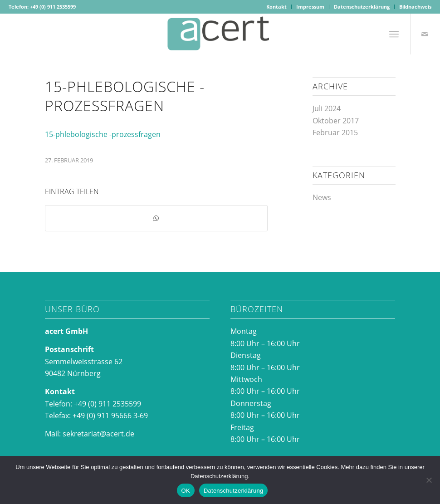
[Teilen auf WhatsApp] (156, 218)
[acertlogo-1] (220, 34)
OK (186, 491)
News (322, 197)
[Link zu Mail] (425, 34)
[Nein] (429, 480)
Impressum (310, 7)
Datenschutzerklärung (362, 7)
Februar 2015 (335, 132)
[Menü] (394, 34)
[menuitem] (277, 7)
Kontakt (276, 7)
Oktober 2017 (336, 121)
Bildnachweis (415, 7)
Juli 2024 (327, 108)
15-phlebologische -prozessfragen (103, 134)
